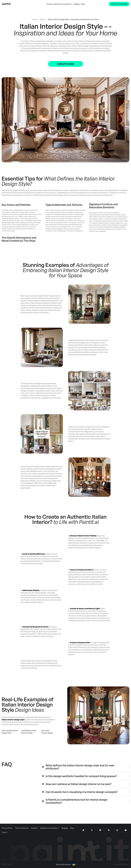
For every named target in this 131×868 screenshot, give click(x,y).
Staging (77, 4)
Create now (65, 64)
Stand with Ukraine (65, 864)
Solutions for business (63, 4)
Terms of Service (22, 828)
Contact (34, 828)
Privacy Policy (7, 828)
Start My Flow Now (119, 4)
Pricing (49, 4)
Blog (83, 4)
